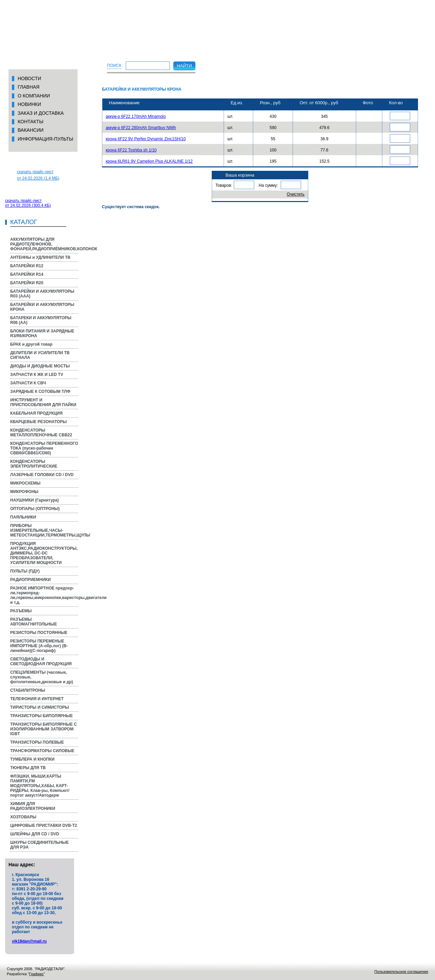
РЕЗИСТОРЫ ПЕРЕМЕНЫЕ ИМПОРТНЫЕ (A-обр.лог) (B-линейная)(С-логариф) (39, 646)
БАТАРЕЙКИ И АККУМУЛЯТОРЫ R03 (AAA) (42, 294)
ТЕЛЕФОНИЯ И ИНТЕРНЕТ (37, 699)
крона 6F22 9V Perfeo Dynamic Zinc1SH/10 (146, 139)
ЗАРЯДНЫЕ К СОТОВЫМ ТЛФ (40, 392)
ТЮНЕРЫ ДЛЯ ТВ (28, 768)
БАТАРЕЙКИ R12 (27, 266)
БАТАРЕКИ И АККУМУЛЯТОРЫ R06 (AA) (41, 320)
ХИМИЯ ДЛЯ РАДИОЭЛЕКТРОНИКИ (33, 806)
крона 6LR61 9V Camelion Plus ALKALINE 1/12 (149, 161)
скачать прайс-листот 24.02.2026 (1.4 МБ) (38, 175)
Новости (29, 78)
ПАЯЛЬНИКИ (23, 517)
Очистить (296, 194)
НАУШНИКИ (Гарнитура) (34, 500)
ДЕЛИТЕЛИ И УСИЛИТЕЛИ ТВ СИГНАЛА (40, 355)
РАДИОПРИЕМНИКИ (30, 580)
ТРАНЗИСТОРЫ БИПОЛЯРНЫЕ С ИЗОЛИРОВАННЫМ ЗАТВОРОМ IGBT (43, 729)
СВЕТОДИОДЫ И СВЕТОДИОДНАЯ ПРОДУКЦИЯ (41, 661)
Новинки (29, 104)
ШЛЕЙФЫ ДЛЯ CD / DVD (35, 834)
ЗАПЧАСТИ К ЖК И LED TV (37, 375)
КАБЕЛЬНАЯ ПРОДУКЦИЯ (36, 413)
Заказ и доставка (41, 113)
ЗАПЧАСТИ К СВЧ (28, 383)
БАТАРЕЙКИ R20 (27, 283)
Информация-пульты (46, 139)
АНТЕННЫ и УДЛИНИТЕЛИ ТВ (40, 257)
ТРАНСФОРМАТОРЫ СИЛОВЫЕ (42, 751)
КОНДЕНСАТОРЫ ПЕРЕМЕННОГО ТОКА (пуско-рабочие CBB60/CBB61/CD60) (44, 448)
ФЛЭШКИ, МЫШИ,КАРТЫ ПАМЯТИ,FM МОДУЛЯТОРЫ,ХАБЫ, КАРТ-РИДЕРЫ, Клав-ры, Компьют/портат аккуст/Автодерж (40, 786)
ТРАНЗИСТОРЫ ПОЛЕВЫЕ (37, 742)
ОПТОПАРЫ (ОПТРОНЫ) (35, 509)
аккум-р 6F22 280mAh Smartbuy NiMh (141, 128)
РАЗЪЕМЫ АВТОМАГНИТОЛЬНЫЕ (34, 622)
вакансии (31, 130)
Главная (29, 87)
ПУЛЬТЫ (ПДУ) (25, 571)
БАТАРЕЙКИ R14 (27, 274)
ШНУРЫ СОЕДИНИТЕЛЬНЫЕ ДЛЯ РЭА (39, 845)
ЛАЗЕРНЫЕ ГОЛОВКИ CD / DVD (42, 475)
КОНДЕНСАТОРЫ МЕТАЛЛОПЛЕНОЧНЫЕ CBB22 (41, 433)
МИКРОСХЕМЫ (25, 483)
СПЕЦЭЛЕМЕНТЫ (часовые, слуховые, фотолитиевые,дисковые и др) (42, 677)
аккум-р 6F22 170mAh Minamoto (136, 116)
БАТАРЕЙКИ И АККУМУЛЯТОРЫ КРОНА (42, 307)
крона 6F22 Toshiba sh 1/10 (131, 150)
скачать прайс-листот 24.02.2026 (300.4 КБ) (28, 203)
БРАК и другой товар (31, 344)
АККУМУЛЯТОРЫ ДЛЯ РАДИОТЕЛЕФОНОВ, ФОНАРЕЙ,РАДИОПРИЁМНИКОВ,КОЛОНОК (44, 244)
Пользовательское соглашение (401, 972)
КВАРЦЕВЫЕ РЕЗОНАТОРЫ (38, 422)
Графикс (36, 974)
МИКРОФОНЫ (24, 492)
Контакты (31, 122)
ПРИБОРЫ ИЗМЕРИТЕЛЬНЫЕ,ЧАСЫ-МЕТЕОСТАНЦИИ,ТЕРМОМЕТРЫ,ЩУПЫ (44, 530)
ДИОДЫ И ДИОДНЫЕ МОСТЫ (40, 366)
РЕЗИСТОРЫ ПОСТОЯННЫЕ (39, 633)
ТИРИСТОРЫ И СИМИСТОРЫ (40, 707)
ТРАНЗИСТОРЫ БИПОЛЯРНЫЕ (41, 716)
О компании (34, 96)
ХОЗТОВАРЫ (23, 817)
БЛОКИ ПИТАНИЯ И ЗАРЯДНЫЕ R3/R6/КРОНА (42, 333)
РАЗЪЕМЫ (21, 611)
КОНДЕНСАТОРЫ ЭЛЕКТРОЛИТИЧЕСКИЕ (34, 464)
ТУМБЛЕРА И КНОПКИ (32, 759)
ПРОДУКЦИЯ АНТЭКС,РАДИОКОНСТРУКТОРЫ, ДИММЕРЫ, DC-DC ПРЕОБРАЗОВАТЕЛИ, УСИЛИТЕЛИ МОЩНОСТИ (44, 553)
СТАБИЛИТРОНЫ (28, 690)
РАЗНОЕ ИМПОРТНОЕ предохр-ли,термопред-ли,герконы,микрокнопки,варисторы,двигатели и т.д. (44, 595)
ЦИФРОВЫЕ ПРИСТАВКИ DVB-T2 (44, 825)
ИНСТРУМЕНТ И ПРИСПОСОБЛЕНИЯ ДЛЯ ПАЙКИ (43, 402)
